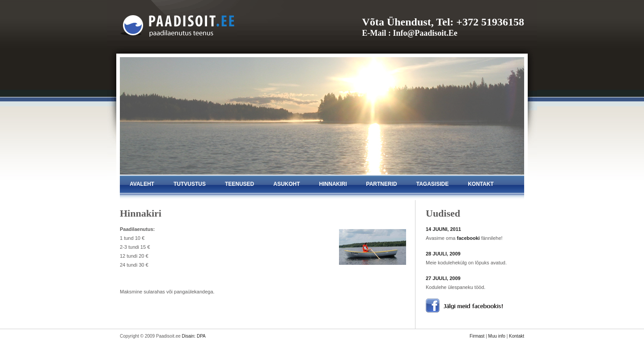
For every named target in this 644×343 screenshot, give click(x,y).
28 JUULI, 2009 (443, 254)
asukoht (286, 184)
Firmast (477, 336)
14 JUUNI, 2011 (443, 229)
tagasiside (432, 184)
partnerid (382, 184)
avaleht (142, 184)
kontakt (481, 184)
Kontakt (517, 336)
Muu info (497, 336)
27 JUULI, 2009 (443, 278)
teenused (239, 184)
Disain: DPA (194, 336)
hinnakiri (333, 184)
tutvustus (190, 184)
